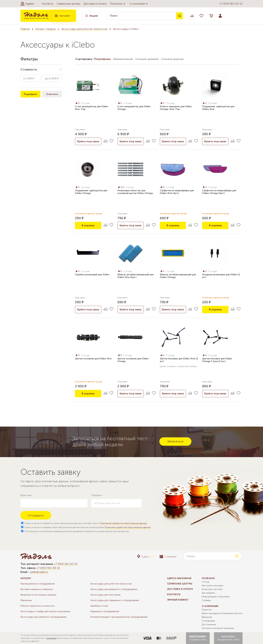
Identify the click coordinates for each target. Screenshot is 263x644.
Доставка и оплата (95, 4)
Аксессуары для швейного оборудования (43, 617)
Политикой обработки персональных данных (123, 523)
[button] (27, 4)
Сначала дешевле (147, 59)
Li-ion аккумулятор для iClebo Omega (134, 108)
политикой (51, 638)
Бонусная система (212, 589)
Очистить (52, 94)
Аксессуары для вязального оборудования (114, 589)
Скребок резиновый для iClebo (92, 275)
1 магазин (168, 557)
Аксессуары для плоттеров (105, 595)
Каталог (62, 16)
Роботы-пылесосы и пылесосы (38, 606)
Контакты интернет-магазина (218, 628)
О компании (139, 4)
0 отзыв (86, 103)
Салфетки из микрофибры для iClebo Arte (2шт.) (177, 192)
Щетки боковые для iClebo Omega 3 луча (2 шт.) (217, 360)
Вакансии (207, 617)
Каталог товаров (46, 29)
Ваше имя (26, 495)
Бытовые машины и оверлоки (37, 589)
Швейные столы (99, 606)
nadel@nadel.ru (39, 572)
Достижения (209, 624)
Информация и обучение (216, 597)
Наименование (123, 59)
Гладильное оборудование (105, 611)
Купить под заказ (88, 141)
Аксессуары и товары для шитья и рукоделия (45, 611)
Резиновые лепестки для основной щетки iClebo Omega (135, 192)
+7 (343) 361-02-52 (231, 4)
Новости (207, 610)
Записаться (175, 441)
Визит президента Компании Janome (222, 613)
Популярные (102, 59)
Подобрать (30, 94)
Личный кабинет (178, 600)
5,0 (121, 187)
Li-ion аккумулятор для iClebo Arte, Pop (92, 108)
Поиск (179, 16)
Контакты (48, 4)
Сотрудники (208, 621)
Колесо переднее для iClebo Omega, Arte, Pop (176, 108)
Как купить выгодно (213, 586)
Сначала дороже (172, 59)
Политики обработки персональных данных (128, 527)
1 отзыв (130, 187)
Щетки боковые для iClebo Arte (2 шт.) (179, 360)
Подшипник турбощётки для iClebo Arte (218, 108)
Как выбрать (208, 593)
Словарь (206, 600)
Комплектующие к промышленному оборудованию (119, 617)
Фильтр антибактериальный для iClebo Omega (178, 276)
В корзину (88, 225)
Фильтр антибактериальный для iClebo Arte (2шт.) (135, 276)
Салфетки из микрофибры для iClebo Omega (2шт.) (219, 192)
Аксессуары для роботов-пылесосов (84, 29)
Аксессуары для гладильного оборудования (115, 600)
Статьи (206, 582)
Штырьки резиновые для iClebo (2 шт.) (221, 276)
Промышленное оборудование (38, 584)
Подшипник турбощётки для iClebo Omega (91, 192)
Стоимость (29, 69)
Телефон (96, 495)
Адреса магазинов (179, 578)
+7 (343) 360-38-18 (48, 568)
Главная (25, 29)
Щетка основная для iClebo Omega (133, 360)
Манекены (26, 600)
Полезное (118, 4)
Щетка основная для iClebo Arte (93, 359)
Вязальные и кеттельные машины (38, 595)
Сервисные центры (68, 4)
